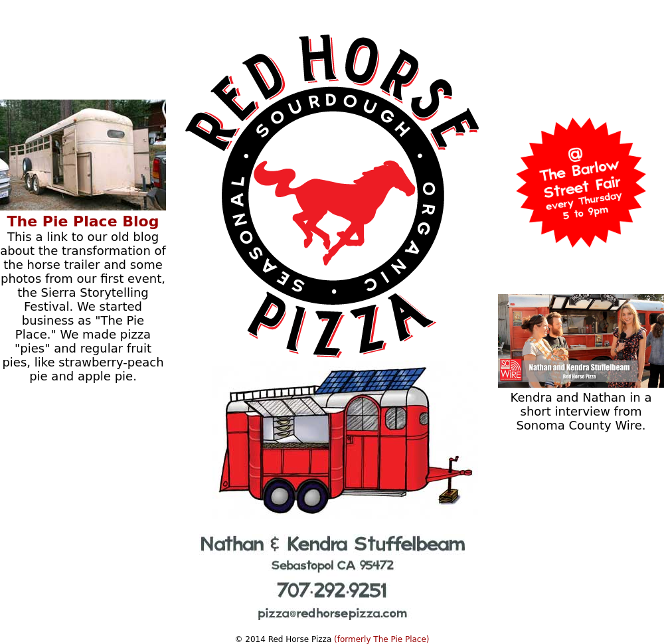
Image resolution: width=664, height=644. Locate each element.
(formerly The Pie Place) (381, 639)
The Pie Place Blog (83, 221)
